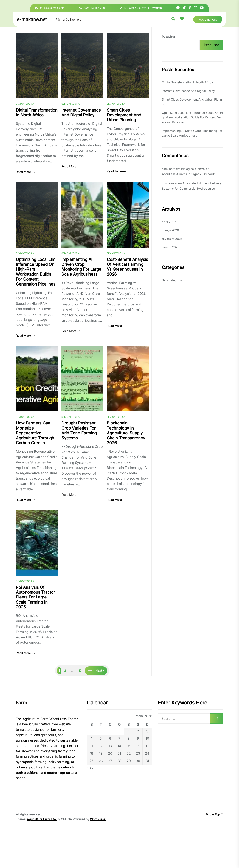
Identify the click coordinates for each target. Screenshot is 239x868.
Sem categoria (25, 113)
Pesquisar (168, 37)
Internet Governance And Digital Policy (188, 91)
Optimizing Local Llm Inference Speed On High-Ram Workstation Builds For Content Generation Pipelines (192, 117)
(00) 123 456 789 (94, 8)
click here (169, 169)
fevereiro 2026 (172, 239)
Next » (100, 706)
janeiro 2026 (171, 247)
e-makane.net (32, 19)
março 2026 (170, 230)
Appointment (208, 19)
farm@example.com (52, 8)
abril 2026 (169, 222)
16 (80, 706)
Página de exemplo (68, 19)
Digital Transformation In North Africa (187, 82)
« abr (91, 802)
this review (169, 183)
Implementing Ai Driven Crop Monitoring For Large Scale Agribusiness (192, 133)
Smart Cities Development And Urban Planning (192, 102)
